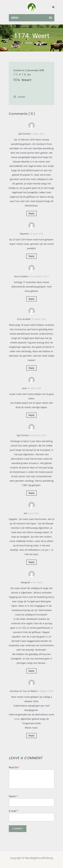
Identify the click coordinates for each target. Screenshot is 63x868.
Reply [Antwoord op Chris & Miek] (32, 368)
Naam (13, 796)
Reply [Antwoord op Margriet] (32, 671)
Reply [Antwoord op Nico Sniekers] (32, 299)
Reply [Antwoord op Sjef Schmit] (32, 213)
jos (29, 74)
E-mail (13, 811)
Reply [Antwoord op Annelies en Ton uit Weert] (32, 736)
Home (20, 43)
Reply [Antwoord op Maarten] (32, 256)
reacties (29, 43)
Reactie (14, 767)
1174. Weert (40, 43)
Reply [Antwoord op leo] (32, 562)
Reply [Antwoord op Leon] (32, 415)
